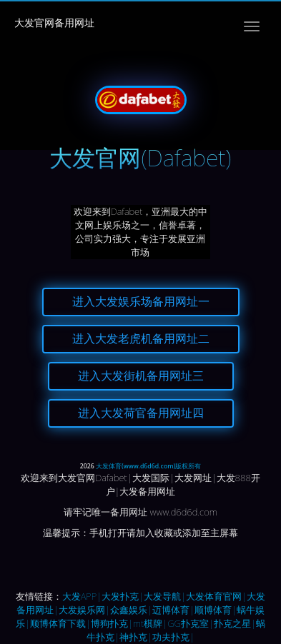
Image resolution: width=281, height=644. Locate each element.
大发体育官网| (216, 596)
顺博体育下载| (60, 623)
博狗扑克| (112, 623)
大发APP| (82, 596)
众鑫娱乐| (131, 610)
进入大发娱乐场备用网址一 (141, 302)
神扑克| (136, 637)
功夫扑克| (173, 637)
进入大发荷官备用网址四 (141, 413)
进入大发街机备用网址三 (141, 376)
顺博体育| (216, 610)
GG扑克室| (191, 623)
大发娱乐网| (84, 610)
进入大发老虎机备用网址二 (141, 339)
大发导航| (165, 596)
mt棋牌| (150, 623)
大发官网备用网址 (54, 22)
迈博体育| (173, 610)
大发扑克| (123, 596)
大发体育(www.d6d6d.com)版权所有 (148, 466)
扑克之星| (235, 623)
